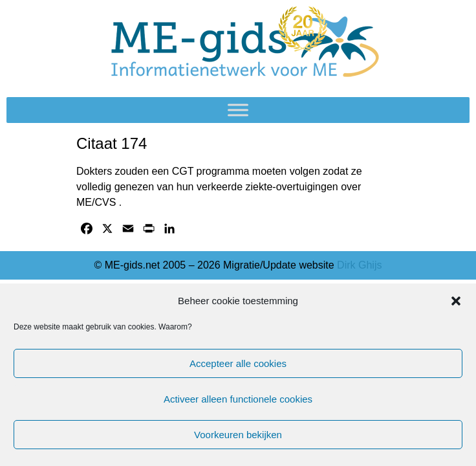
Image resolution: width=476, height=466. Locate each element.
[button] (456, 301)
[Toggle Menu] (238, 110)
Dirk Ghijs (359, 265)
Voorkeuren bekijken (238, 435)
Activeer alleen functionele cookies (238, 399)
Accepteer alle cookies (238, 363)
